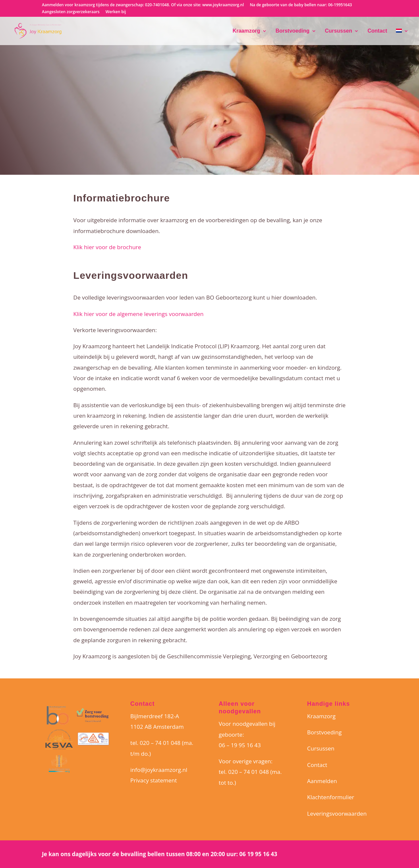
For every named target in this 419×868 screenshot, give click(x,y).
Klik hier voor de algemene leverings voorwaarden (139, 314)
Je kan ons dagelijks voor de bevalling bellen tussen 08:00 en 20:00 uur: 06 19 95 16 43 (159, 854)
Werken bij (116, 12)
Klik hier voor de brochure (107, 247)
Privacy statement (154, 780)
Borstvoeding (292, 31)
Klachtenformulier (331, 797)
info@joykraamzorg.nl (159, 770)
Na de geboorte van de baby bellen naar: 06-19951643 (301, 5)
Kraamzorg (246, 31)
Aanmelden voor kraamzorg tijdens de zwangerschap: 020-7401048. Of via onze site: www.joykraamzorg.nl (143, 5)
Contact (377, 31)
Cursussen (338, 31)
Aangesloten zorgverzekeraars (71, 12)
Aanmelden (322, 781)
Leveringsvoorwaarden (337, 814)
